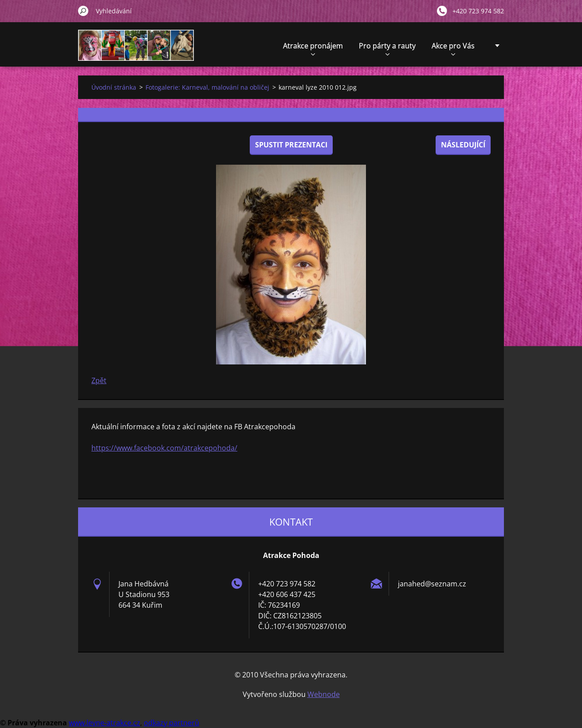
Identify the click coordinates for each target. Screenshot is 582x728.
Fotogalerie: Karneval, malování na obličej (207, 87)
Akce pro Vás (453, 48)
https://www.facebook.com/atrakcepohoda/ (164, 448)
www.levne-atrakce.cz (104, 723)
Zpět (99, 380)
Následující (463, 145)
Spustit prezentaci (291, 145)
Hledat (83, 11)
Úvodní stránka (114, 87)
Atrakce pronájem (313, 48)
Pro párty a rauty (387, 48)
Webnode (324, 694)
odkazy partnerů (171, 723)
